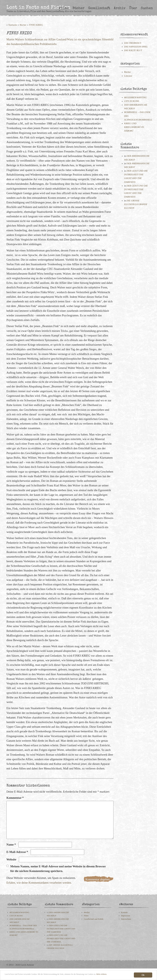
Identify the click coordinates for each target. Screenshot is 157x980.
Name (11, 845)
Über (133, 8)
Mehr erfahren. (26, 978)
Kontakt (124, 912)
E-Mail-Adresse (17, 852)
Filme (64, 8)
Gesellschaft (99, 8)
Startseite (13, 25)
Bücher (78, 8)
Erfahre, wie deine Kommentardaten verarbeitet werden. (39, 883)
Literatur (128, 76)
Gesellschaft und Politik (94, 919)
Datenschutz (126, 919)
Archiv (120, 8)
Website (11, 859)
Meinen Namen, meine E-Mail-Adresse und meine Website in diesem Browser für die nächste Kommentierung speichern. (58, 869)
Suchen (147, 8)
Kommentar (15, 798)
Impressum (126, 916)
